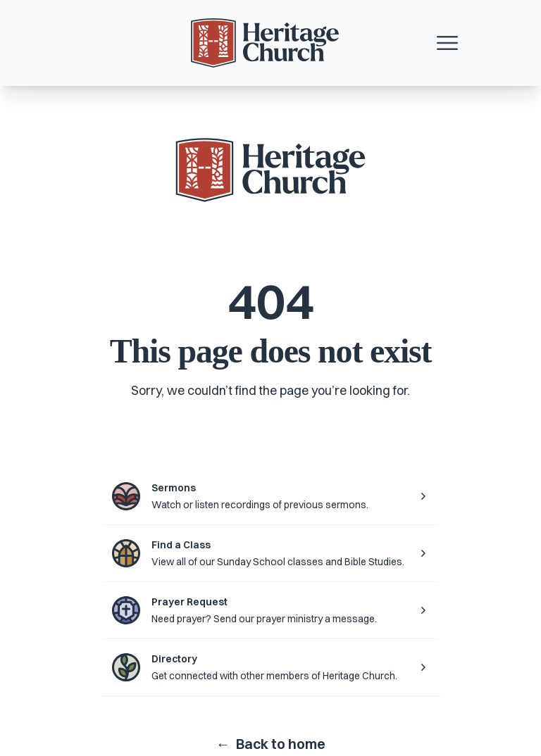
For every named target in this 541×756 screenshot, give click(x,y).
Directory (174, 659)
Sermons (174, 488)
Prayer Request (189, 602)
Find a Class (181, 545)
